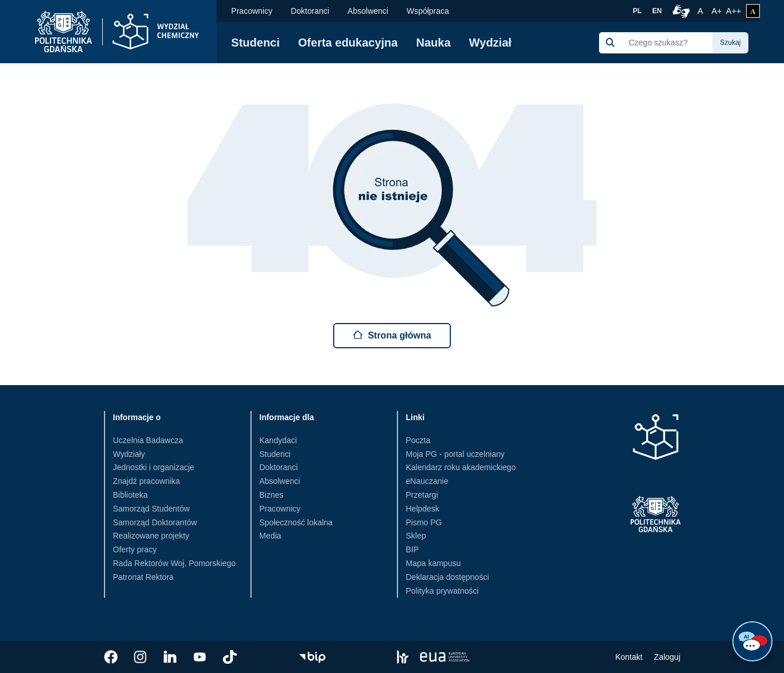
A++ (733, 10)
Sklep (416, 536)
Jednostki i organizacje (154, 467)
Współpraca (428, 11)
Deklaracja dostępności (448, 577)
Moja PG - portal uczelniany (455, 454)
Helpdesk (423, 509)
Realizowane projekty (151, 536)
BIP (413, 549)
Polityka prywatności (443, 591)
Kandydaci (278, 440)
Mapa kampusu (434, 563)
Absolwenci (368, 11)
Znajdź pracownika (147, 481)
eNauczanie (427, 481)
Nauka (433, 43)
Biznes (272, 495)
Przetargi (422, 495)
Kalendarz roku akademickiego (461, 467)
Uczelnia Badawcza (148, 440)
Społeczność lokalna (296, 522)
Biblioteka (131, 495)
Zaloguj (667, 657)
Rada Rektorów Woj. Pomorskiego (175, 563)
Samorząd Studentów (152, 509)
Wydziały (129, 454)
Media (271, 536)
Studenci (256, 43)
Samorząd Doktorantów (155, 522)
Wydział (491, 43)
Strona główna (392, 335)
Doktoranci (310, 11)
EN (657, 11)
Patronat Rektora (144, 577)
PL (637, 11)
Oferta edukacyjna (348, 43)
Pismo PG (424, 522)
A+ (718, 10)
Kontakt (629, 657)
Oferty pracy (135, 549)
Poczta (418, 440)
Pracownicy (252, 11)
